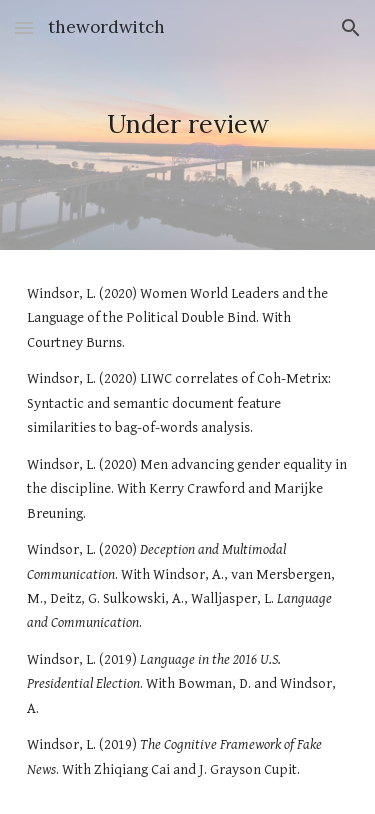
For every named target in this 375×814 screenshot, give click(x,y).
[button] (24, 27)
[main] (188, 125)
